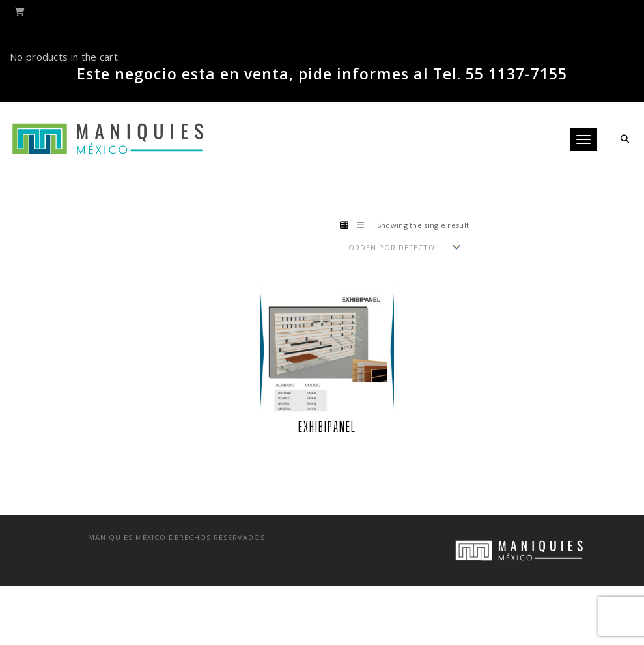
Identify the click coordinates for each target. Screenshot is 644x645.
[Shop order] (404, 247)
